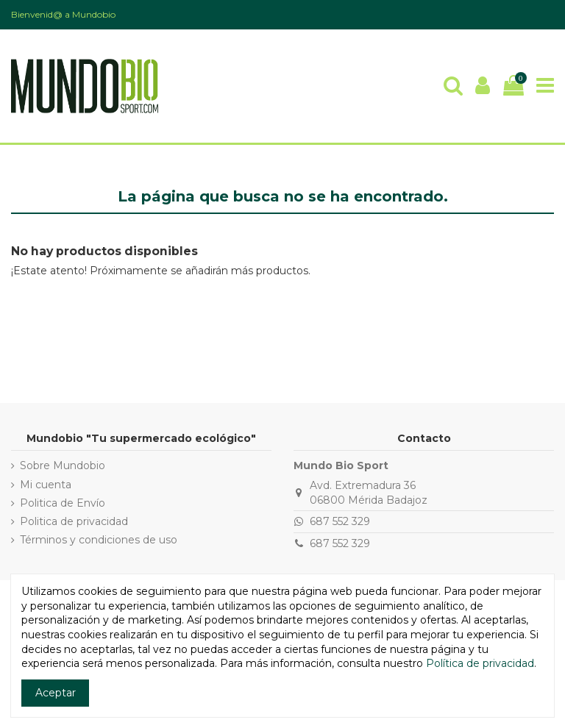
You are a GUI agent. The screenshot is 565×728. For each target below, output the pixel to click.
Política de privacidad (480, 663)
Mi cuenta (46, 485)
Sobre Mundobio (63, 465)
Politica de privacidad (74, 521)
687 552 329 (340, 521)
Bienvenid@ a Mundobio (63, 14)
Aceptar (56, 693)
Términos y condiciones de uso (99, 540)
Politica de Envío (63, 503)
